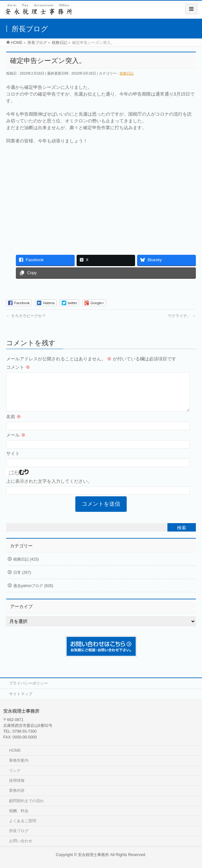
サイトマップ (21, 694)
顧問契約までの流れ (27, 801)
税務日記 (127, 73)
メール (16, 443)
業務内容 (17, 790)
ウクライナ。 (182, 316)
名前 (14, 424)
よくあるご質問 (23, 821)
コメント (18, 367)
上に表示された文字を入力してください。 (49, 489)
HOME (15, 750)
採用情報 (17, 780)
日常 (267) (22, 580)
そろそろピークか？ (26, 316)
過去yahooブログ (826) (33, 594)
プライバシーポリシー (28, 683)
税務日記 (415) (26, 567)
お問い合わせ (21, 841)
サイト (13, 461)
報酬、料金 (19, 811)
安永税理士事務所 (93, 855)
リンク (15, 770)
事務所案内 (19, 760)
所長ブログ (19, 831)
